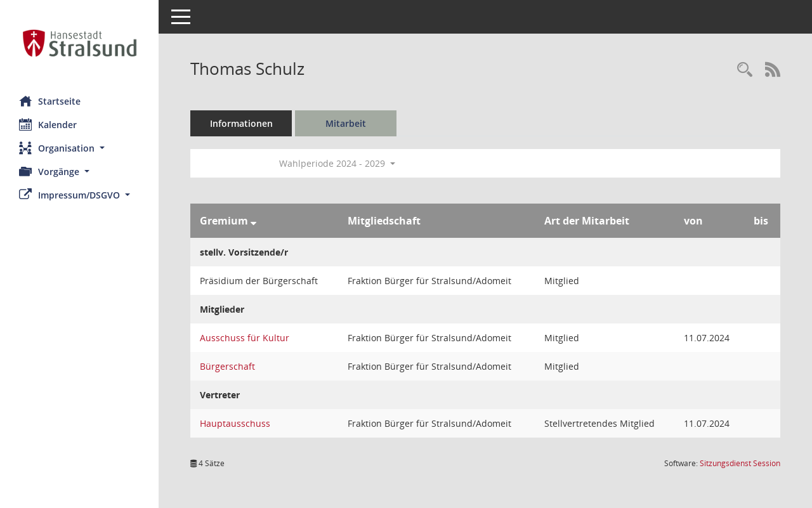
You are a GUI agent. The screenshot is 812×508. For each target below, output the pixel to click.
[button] (79, 148)
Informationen (241, 123)
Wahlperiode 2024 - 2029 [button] (337, 163)
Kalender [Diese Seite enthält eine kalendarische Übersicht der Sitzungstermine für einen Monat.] (48, 124)
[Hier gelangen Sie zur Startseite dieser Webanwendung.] (79, 43)
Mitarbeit (346, 123)
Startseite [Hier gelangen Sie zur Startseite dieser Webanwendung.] (50, 101)
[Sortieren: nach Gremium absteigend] (253, 221)
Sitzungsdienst (740, 463)
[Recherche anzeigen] (745, 70)
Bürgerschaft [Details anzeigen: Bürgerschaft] (227, 366)
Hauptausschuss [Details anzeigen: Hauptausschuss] (235, 423)
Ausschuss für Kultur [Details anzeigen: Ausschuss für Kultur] (245, 338)
